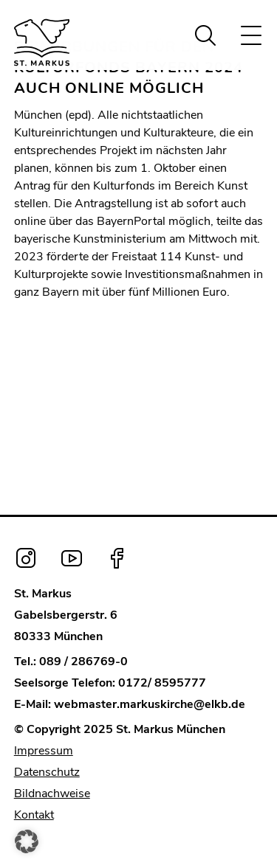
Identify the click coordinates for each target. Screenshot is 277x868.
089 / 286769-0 (83, 662)
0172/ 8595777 (162, 683)
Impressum (44, 751)
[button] (27, 841)
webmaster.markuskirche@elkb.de (150, 704)
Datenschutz (47, 772)
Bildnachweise (52, 794)
